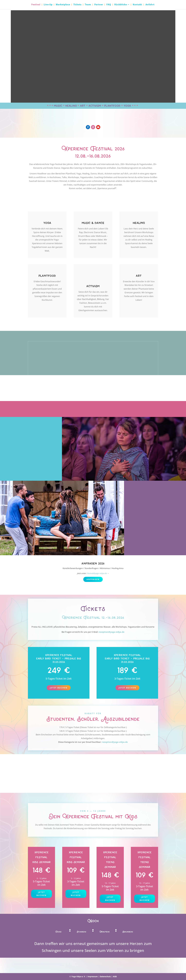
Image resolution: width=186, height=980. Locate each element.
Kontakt (137, 5)
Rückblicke (121, 5)
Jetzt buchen (59, 688)
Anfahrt (150, 5)
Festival (36, 5)
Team (88, 5)
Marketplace (63, 5)
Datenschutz (105, 976)
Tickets (77, 5)
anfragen (93, 579)
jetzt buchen (41, 894)
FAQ (109, 5)
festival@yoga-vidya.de (97, 573)
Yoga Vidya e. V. (78, 976)
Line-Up (48, 5)
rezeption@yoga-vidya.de (111, 632)
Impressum (93, 976)
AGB (115, 976)
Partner (99, 5)
